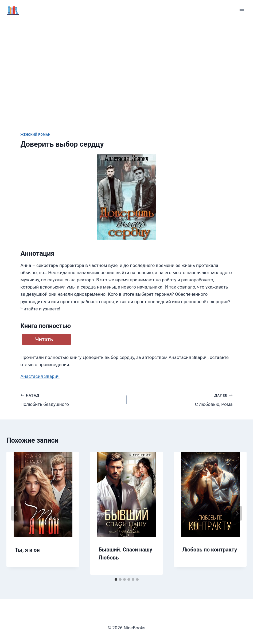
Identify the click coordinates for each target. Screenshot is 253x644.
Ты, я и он (27, 550)
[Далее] (237, 513)
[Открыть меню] (242, 11)
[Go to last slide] (16, 513)
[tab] (116, 579)
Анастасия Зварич (40, 376)
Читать (44, 339)
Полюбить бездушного (71, 399)
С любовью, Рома (182, 399)
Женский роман (36, 135)
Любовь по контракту (210, 550)
